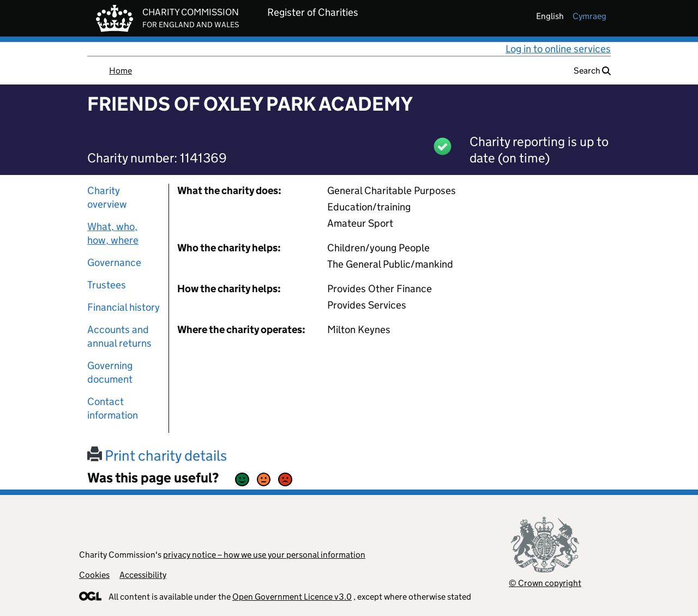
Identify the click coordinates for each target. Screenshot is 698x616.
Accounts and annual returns (119, 336)
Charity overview (107, 197)
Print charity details (157, 455)
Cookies (94, 575)
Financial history (124, 307)
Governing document (110, 372)
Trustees (107, 285)
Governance (114, 262)
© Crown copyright (545, 583)
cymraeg (589, 16)
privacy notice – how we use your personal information (264, 555)
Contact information (113, 408)
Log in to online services (558, 49)
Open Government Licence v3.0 (292, 597)
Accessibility (143, 575)
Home (121, 71)
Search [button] (592, 71)
